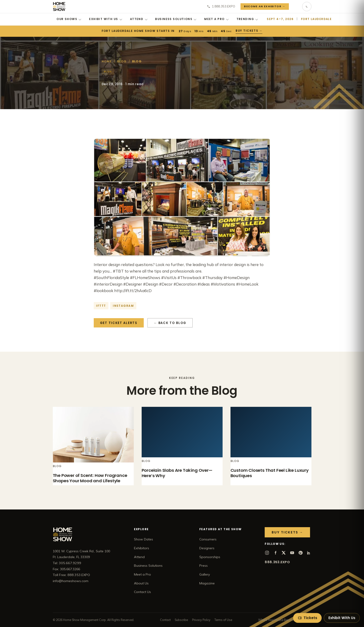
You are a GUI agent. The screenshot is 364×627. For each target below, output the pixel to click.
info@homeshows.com (71, 581)
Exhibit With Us (106, 19)
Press (204, 566)
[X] (284, 553)
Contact (165, 620)
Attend (139, 19)
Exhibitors (142, 548)
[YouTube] (292, 553)
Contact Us (142, 592)
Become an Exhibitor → (265, 6)
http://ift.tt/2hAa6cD (133, 291)
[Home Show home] (59, 7)
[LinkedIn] (309, 553)
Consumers (208, 539)
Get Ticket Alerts (119, 323)
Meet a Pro (216, 19)
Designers (207, 548)
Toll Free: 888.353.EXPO (71, 575)
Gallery (205, 574)
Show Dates (144, 539)
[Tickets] (307, 618)
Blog (122, 61)
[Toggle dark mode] (307, 7)
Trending (247, 19)
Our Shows (69, 19)
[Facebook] (275, 553)
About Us (141, 583)
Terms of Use (223, 620)
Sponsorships (210, 557)
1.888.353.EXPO (221, 6)
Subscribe (181, 620)
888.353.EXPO (277, 562)
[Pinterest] (301, 553)
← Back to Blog (170, 323)
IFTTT (101, 306)
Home (107, 61)
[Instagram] (267, 553)
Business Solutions (176, 19)
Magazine (207, 583)
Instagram (123, 306)
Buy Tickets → (249, 31)
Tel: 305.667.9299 (67, 563)
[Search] (295, 7)
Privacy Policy (201, 620)
